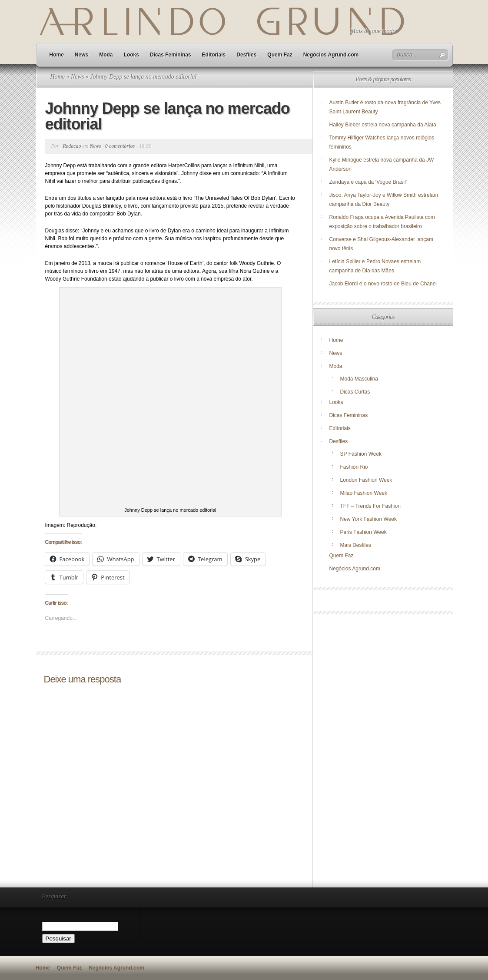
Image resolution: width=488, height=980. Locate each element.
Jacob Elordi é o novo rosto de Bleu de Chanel (383, 284)
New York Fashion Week (369, 519)
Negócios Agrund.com (331, 55)
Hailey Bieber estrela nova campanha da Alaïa (383, 125)
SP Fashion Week (361, 454)
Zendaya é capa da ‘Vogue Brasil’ (368, 182)
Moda (106, 55)
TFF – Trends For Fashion (370, 506)
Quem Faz (280, 55)
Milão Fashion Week (364, 493)
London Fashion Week (366, 480)
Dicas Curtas (355, 392)
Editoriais (214, 55)
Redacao (72, 146)
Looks (131, 55)
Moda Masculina (359, 379)
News (81, 55)
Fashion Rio (354, 467)
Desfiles (246, 55)
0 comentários (120, 146)
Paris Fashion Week (364, 532)
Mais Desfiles (356, 545)
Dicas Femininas (171, 55)
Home (57, 55)
